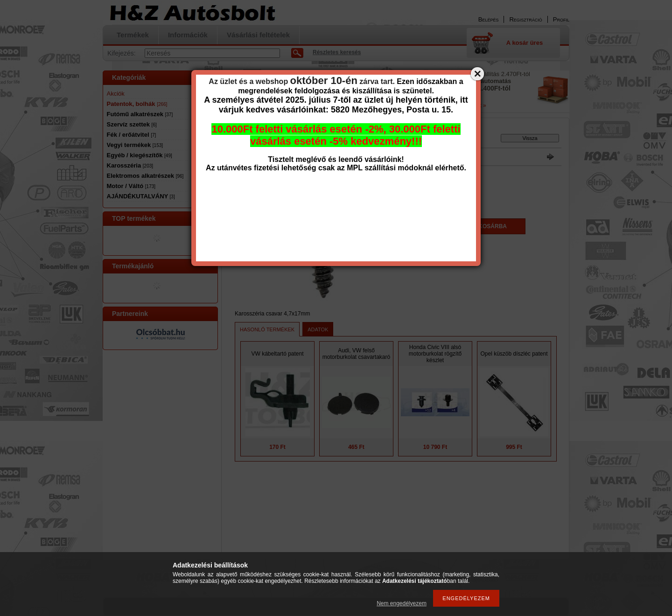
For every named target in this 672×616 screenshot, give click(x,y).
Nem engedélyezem (402, 603)
